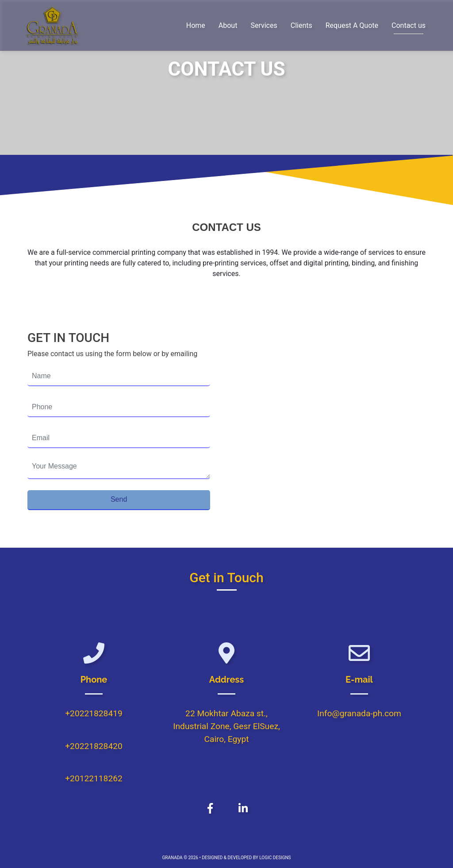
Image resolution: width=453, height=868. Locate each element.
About (228, 25)
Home (196, 25)
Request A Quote (352, 25)
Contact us (409, 25)
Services (264, 25)
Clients (301, 25)
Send (119, 499)
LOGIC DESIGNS (275, 858)
